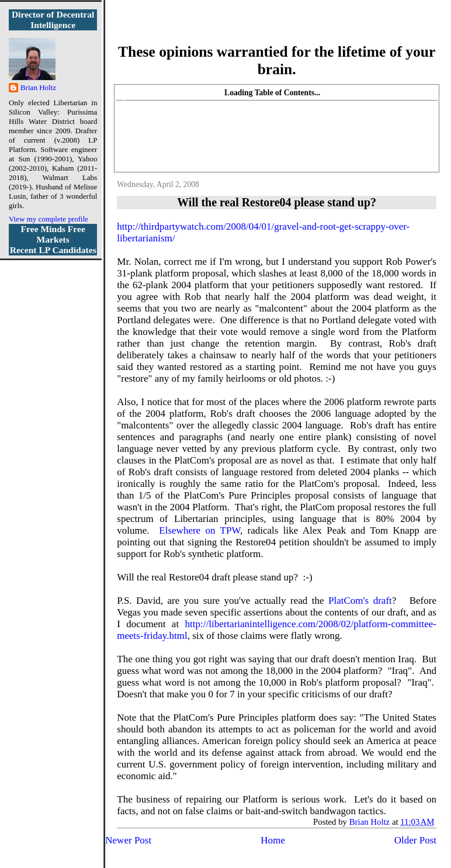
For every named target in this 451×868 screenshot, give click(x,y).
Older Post (415, 840)
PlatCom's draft (360, 601)
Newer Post (128, 840)
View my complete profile (48, 219)
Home (273, 840)
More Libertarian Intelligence (277, 29)
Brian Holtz (38, 87)
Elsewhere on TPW (200, 530)
